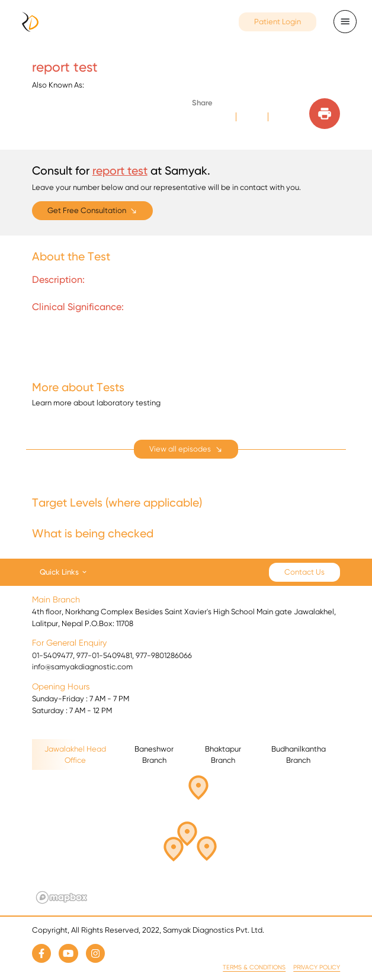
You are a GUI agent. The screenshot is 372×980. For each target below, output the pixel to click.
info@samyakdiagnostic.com (82, 667)
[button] (176, 847)
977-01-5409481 (104, 655)
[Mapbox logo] (62, 897)
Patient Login (278, 22)
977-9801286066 (164, 655)
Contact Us (304, 572)
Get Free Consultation (87, 210)
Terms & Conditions (254, 967)
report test (120, 170)
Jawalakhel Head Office (75, 755)
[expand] (186, 449)
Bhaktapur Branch (223, 755)
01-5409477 (52, 655)
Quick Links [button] (59, 572)
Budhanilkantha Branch (299, 755)
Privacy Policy (317, 967)
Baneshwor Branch (154, 755)
